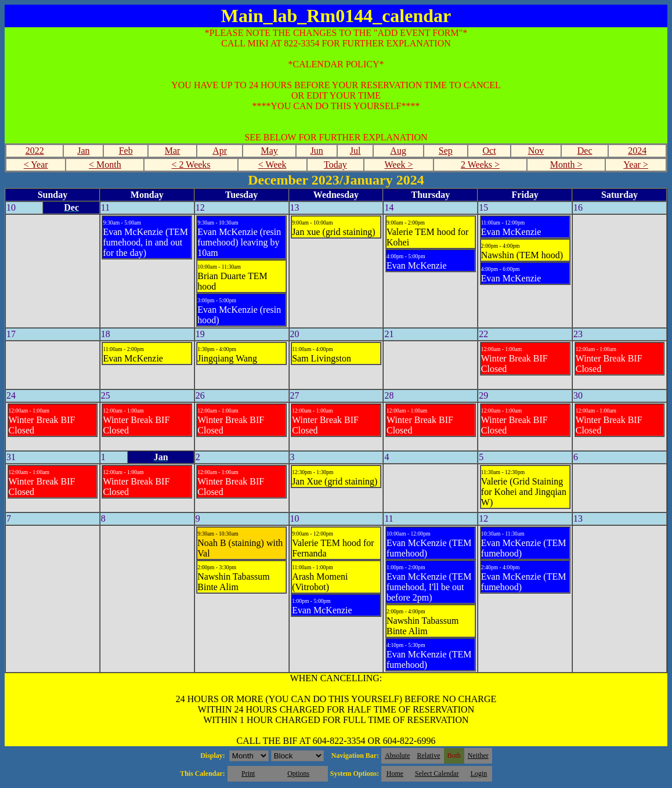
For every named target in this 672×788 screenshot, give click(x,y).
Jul (355, 151)
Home (395, 773)
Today (335, 165)
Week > (399, 165)
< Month (105, 165)
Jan (83, 151)
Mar (173, 151)
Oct (489, 151)
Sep (446, 151)
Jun (317, 151)
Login (479, 773)
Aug (398, 151)
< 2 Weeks (191, 165)
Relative (429, 756)
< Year (36, 165)
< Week (272, 165)
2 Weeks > (480, 165)
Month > (566, 165)
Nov (536, 151)
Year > (636, 165)
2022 (35, 151)
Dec (585, 151)
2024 (637, 151)
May (269, 151)
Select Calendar (437, 773)
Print (248, 773)
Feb (126, 151)
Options (298, 773)
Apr (220, 151)
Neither (478, 756)
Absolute (397, 756)
